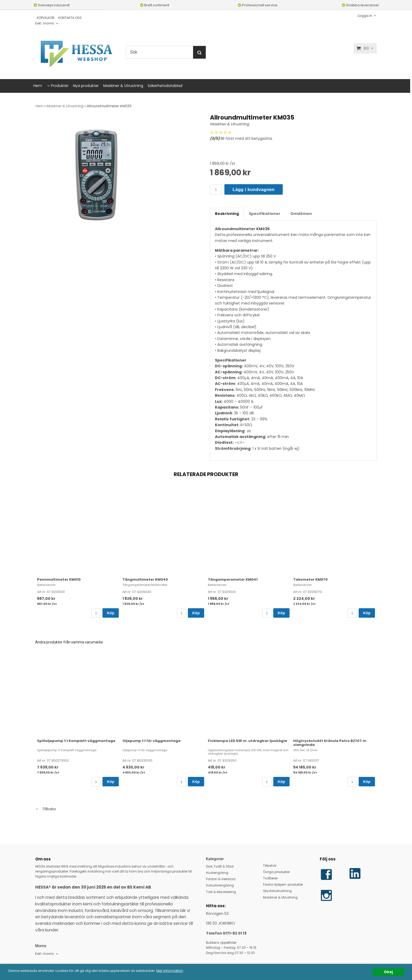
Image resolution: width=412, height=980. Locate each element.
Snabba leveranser (360, 5)
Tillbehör (270, 866)
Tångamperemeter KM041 (233, 579)
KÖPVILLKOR (46, 18)
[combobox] (47, 24)
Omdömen (301, 214)
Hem (38, 86)
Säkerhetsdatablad (165, 86)
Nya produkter (86, 86)
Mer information (181, 971)
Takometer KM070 (310, 579)
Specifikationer (265, 214)
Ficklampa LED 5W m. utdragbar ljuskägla (248, 741)
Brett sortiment (155, 5)
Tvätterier (270, 878)
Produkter (60, 86)
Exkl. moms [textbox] (45, 24)
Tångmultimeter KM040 (145, 579)
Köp (111, 613)
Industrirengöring (220, 885)
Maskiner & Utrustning (123, 86)
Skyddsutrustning (277, 891)
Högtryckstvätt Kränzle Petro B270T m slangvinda (330, 743)
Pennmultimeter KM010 (59, 579)
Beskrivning (227, 214)
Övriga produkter (276, 872)
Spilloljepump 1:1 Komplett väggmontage (76, 741)
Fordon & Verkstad (221, 879)
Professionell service (258, 5)
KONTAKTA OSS (70, 18)
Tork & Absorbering (221, 892)
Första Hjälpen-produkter (283, 884)
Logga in (365, 15)
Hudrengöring (217, 873)
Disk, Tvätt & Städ (220, 866)
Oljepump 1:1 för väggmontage (151, 741)
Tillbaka (45, 809)
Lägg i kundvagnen (254, 190)
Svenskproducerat (52, 5)
